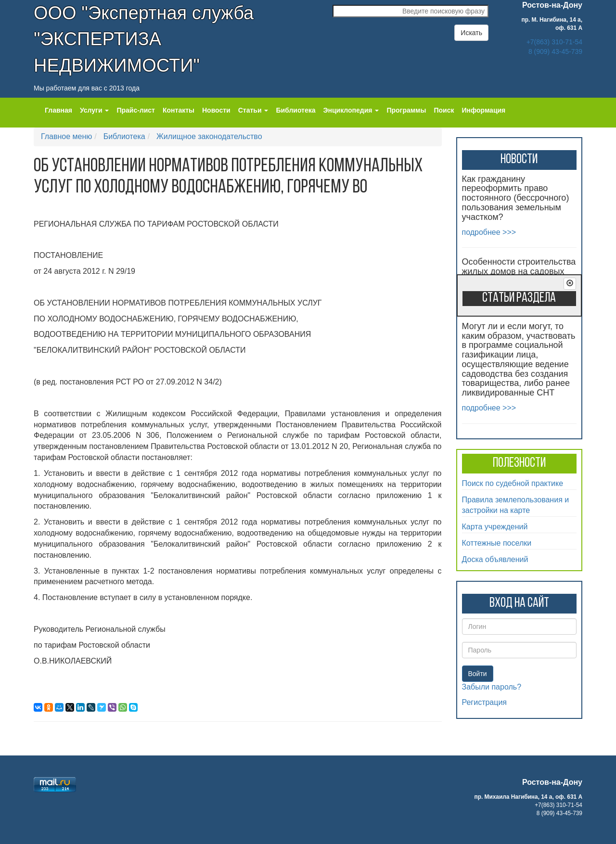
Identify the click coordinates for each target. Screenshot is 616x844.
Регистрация (485, 702)
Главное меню (66, 136)
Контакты (179, 110)
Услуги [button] (94, 110)
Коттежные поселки (497, 543)
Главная (58, 110)
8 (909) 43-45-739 (555, 51)
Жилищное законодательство (209, 136)
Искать (471, 33)
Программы (406, 110)
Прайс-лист (136, 110)
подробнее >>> (489, 232)
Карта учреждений (495, 527)
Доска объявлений (495, 559)
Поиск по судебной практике (513, 483)
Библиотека (295, 110)
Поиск (444, 110)
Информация (483, 110)
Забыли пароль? (492, 687)
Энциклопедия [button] (351, 110)
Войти (478, 674)
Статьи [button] (253, 110)
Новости (216, 110)
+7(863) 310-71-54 (554, 42)
